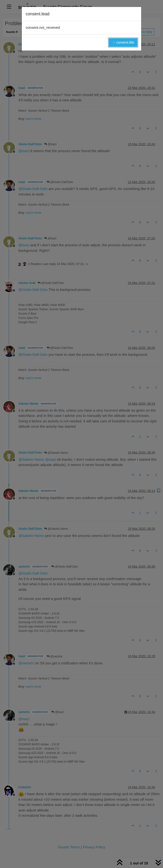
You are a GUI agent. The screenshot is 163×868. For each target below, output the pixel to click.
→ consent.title (123, 42)
